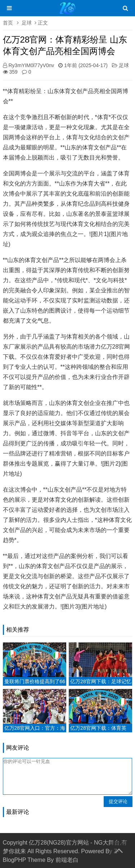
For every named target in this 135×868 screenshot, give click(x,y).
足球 (27, 23)
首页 (8, 23)
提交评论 (118, 801)
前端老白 (67, 860)
